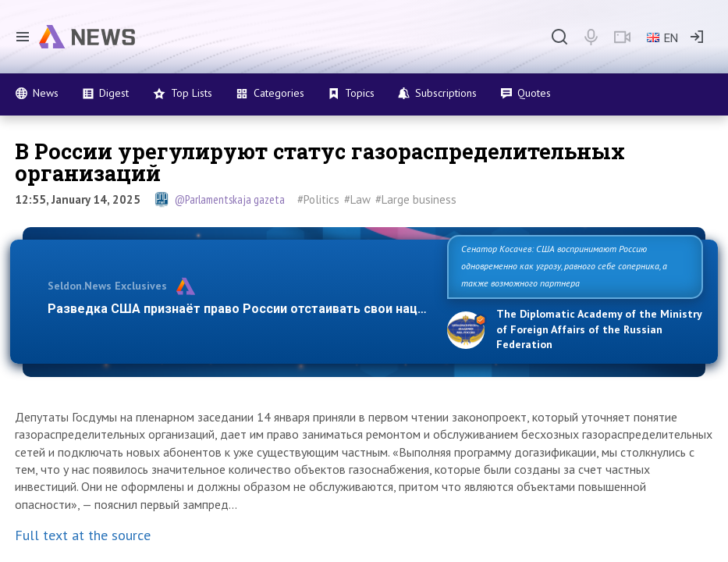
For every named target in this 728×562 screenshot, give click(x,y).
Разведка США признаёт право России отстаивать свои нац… (237, 309)
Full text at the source (83, 535)
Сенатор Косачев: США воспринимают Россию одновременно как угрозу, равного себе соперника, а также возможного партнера (564, 266)
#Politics (318, 199)
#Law (357, 199)
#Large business (416, 199)
